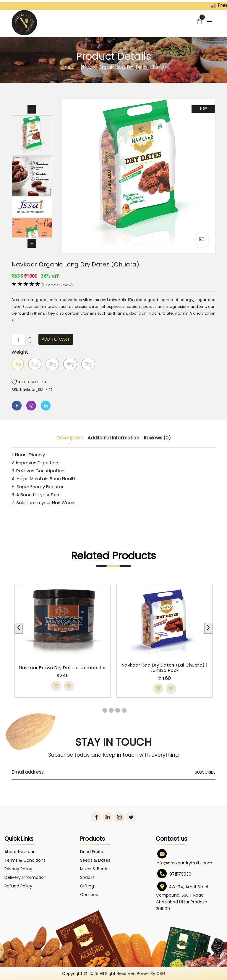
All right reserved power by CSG (132, 973)
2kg (35, 364)
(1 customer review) (57, 285)
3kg (52, 364)
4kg (70, 364)
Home (68, 67)
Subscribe (205, 772)
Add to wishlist (29, 382)
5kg (88, 364)
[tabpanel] (63, 641)
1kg (18, 364)
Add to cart (56, 339)
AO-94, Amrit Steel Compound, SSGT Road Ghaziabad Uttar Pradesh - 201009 (183, 898)
